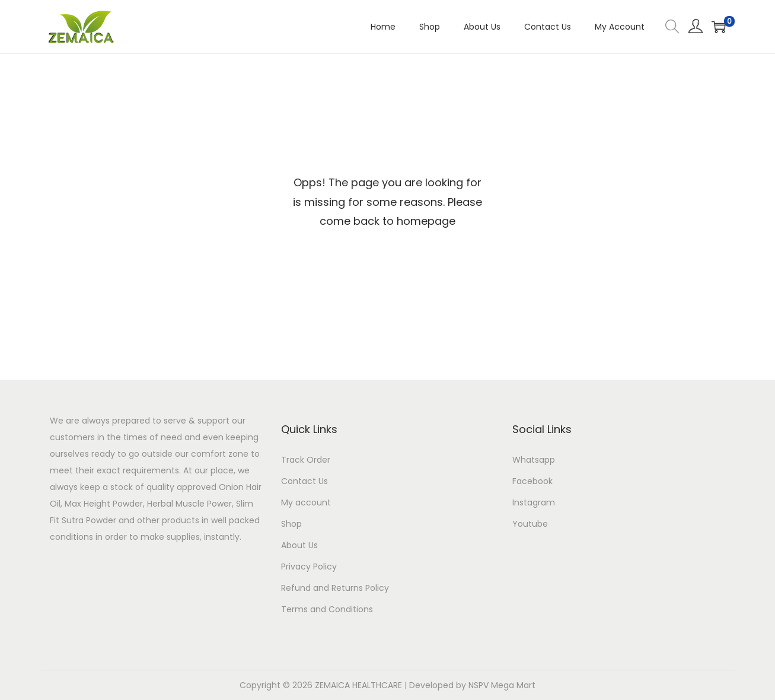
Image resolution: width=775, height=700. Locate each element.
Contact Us (304, 481)
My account (306, 502)
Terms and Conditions (327, 609)
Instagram (534, 502)
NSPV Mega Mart (502, 685)
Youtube (530, 524)
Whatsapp (534, 460)
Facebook (532, 481)
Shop (291, 524)
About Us (299, 545)
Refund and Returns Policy (335, 588)
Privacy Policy (309, 567)
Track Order (306, 460)
